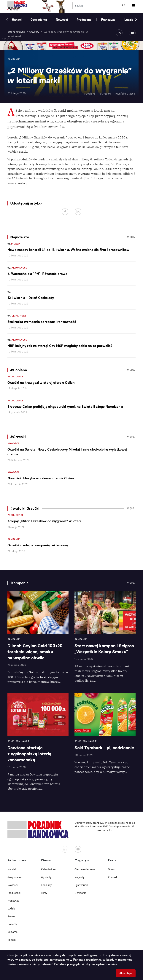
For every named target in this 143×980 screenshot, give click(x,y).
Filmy (44, 893)
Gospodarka (39, 20)
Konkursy (46, 885)
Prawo (15, 244)
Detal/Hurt (19, 316)
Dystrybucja (81, 885)
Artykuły (34, 32)
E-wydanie (80, 893)
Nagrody (79, 877)
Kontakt (12, 940)
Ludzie (129, 20)
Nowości (62, 20)
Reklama (12, 932)
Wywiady (46, 877)
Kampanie (13, 539)
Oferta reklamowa (85, 869)
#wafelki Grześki (125, 94)
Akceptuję (126, 973)
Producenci (84, 20)
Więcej (131, 237)
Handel (17, 20)
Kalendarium (48, 869)
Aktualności (20, 268)
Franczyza (108, 20)
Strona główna (16, 32)
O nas (111, 869)
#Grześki (105, 94)
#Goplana (90, 94)
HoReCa (12, 924)
